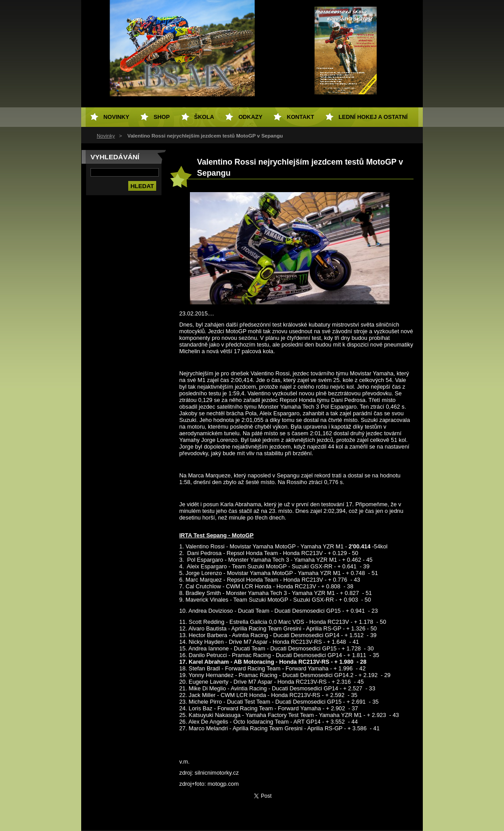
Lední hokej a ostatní (373, 117)
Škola (204, 117)
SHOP (161, 117)
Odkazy (250, 117)
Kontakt (300, 117)
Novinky (106, 136)
